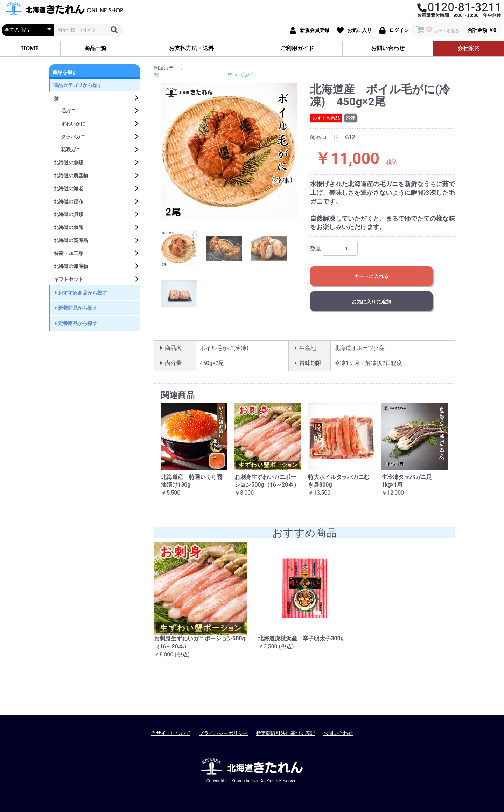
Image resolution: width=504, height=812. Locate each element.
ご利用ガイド (297, 48)
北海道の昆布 (69, 201)
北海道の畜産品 (71, 240)
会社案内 (469, 48)
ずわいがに (73, 124)
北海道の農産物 (71, 176)
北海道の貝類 (69, 214)
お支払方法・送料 (191, 48)
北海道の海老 (69, 188)
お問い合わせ (388, 48)
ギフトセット (69, 279)
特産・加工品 (69, 253)
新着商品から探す (76, 308)
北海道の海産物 (71, 266)
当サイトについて (171, 733)
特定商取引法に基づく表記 (286, 733)
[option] (229, 152)
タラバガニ (73, 137)
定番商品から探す (76, 323)
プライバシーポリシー (223, 733)
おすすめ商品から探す (81, 293)
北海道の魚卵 (69, 227)
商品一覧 (96, 48)
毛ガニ (68, 111)
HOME (30, 48)
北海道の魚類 (69, 163)
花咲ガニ (71, 150)
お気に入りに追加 (371, 302)
